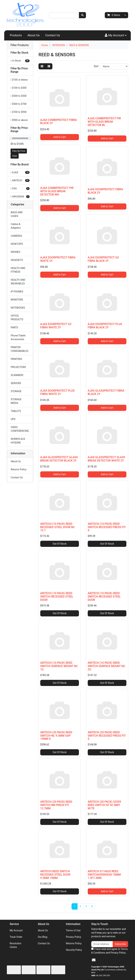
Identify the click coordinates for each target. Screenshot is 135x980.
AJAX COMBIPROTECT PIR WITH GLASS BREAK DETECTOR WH (57, 191)
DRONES (15, 252)
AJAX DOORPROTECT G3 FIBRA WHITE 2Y (56, 326)
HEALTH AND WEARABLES (18, 282)
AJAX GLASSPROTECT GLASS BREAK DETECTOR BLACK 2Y (59, 459)
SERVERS (16, 383)
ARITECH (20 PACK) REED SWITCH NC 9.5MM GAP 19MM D (56, 736)
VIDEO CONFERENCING (20, 429)
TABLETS (16, 411)
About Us (33, 35)
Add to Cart (60, 137)
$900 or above (19, 120)
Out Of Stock (60, 544)
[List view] (49, 66)
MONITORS (17, 300)
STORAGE (16, 391)
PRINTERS (16, 359)
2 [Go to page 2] (80, 906)
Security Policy (74, 950)
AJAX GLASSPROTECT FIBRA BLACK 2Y (106, 392)
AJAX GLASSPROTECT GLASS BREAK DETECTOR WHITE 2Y (106, 459)
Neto (93, 973)
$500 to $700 (19, 104)
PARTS (14, 327)
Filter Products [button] (20, 45)
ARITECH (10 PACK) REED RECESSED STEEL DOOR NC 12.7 (58, 527)
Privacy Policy (73, 937)
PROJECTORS (18, 367)
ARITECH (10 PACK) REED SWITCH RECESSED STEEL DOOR (57, 597)
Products (16, 35)
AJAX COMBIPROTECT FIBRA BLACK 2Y (59, 122)
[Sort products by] (114, 66)
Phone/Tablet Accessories (18, 337)
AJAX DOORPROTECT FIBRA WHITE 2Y (58, 259)
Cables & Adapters (16, 226)
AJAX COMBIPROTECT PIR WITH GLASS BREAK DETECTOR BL (104, 122)
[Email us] (94, 960)
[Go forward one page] (92, 906)
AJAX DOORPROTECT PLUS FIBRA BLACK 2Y (105, 326)
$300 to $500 (19, 96)
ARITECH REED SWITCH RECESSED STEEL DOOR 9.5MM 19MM (55, 875)
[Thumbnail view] (42, 66)
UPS (13, 419)
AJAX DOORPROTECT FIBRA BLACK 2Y (105, 191)
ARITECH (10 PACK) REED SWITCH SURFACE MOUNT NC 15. (59, 666)
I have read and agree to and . (110, 951)
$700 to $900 (19, 112)
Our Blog (43, 937)
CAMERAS (16, 236)
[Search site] (82, 15)
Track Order (16, 937)
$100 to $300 (19, 88)
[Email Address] (102, 944)
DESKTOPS (17, 244)
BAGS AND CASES (17, 214)
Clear (15, 156)
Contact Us (53, 35)
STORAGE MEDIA (16, 401)
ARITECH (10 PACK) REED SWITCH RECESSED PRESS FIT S (107, 527)
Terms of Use (73, 930)
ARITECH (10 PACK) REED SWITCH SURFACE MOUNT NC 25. (106, 666)
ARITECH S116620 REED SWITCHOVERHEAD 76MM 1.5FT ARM (104, 875)
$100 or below (19, 80)
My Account (16, 930)
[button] (116, 35)
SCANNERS (17, 375)
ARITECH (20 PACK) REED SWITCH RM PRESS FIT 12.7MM (56, 805)
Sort (96, 66)
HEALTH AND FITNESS (18, 270)
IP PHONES (17, 292)
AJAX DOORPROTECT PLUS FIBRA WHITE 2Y (57, 392)
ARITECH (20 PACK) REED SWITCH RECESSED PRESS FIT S (107, 736)
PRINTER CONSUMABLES (20, 349)
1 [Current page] (75, 906)
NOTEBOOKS (18, 308)
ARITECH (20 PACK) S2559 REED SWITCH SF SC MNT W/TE (104, 805)
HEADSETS (17, 260)
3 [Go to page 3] (86, 906)
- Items (114, 15)
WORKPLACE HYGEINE (18, 441)
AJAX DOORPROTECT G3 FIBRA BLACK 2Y (103, 259)
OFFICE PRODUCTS (17, 318)
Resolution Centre (15, 945)
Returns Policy (19, 469)
